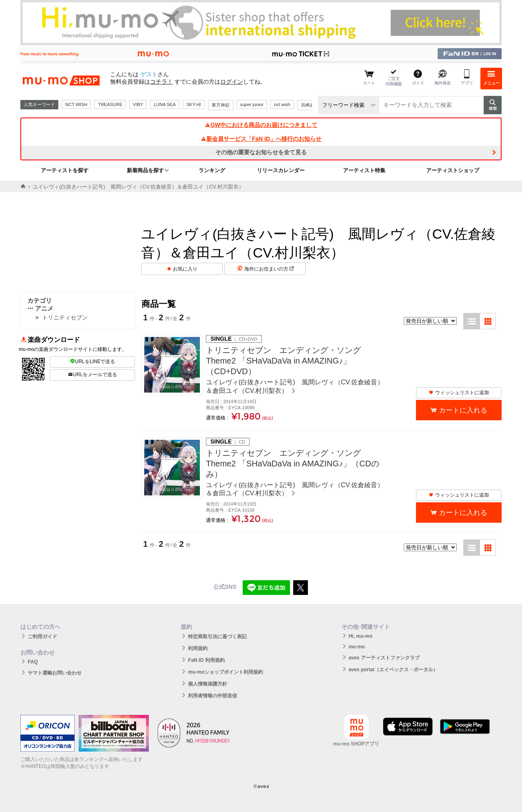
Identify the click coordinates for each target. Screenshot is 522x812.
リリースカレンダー (281, 170)
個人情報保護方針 (208, 684)
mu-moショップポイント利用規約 (226, 672)
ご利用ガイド (42, 637)
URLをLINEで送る (93, 362)
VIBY (138, 104)
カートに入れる (463, 410)
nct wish (282, 104)
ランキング (212, 170)
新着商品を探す (145, 170)
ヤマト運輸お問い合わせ (55, 673)
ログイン (232, 82)
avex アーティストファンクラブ (384, 658)
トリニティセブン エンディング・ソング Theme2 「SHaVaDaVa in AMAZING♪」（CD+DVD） (283, 361)
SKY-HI (194, 104)
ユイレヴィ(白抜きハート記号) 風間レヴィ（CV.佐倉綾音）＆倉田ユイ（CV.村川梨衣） (295, 386)
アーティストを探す (65, 170)
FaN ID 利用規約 (206, 660)
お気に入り (185, 269)
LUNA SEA (165, 104)
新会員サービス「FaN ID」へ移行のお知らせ (261, 139)
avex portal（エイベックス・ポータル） (393, 670)
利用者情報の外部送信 (212, 696)
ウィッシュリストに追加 (459, 393)
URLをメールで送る (92, 375)
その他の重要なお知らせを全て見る (261, 152)
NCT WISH (76, 104)
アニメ (40, 308)
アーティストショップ (453, 170)
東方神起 (221, 105)
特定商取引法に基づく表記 (217, 637)
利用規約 (198, 648)
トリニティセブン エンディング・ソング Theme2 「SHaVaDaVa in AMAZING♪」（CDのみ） (293, 464)
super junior (252, 104)
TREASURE (110, 104)
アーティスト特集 (364, 170)
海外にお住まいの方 (269, 269)
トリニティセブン (65, 317)
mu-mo (357, 647)
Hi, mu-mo (361, 636)
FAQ (33, 662)
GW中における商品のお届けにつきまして (261, 125)
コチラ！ (161, 82)
